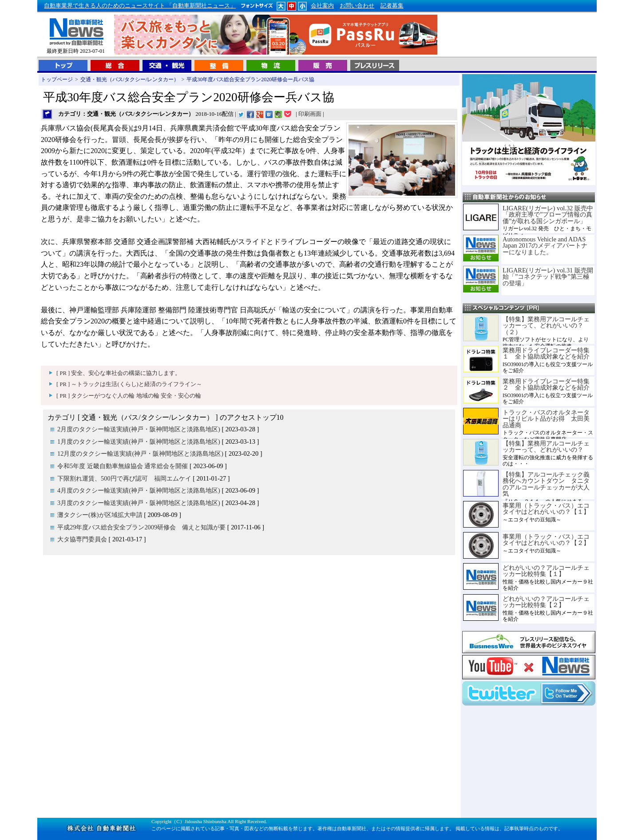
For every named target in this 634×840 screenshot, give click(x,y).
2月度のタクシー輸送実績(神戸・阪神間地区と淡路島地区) (139, 429)
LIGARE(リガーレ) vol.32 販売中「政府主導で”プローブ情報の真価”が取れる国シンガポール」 (548, 215)
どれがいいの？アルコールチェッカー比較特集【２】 (546, 602)
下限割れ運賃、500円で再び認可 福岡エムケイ (124, 478)
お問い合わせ (357, 6)
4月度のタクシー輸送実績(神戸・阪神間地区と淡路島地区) (139, 490)
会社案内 (322, 6)
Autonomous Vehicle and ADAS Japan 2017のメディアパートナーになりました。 (545, 246)
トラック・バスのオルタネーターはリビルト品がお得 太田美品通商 (546, 419)
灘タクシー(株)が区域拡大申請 (100, 515)
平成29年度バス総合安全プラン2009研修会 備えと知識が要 (141, 527)
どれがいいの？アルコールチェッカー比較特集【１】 (546, 571)
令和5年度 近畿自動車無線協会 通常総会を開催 (123, 466)
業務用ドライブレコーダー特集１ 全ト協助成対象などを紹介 (546, 353)
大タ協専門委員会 (82, 539)
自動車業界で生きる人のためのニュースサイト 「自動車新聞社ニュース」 (140, 6)
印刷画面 (310, 114)
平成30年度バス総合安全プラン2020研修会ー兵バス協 (250, 79)
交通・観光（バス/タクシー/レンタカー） (130, 79)
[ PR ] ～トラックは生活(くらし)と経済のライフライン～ (129, 384)
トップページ (57, 79)
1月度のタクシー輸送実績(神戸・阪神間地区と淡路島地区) (139, 442)
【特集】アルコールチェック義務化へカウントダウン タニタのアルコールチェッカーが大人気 (546, 484)
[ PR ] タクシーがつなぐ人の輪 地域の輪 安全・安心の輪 (129, 396)
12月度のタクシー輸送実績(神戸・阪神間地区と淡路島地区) (140, 454)
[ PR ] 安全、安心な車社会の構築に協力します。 (119, 373)
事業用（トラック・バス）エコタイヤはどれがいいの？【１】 (546, 509)
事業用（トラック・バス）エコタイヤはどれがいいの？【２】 (546, 540)
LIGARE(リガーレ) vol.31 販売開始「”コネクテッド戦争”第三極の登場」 (548, 277)
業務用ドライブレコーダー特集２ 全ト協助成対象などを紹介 (546, 384)
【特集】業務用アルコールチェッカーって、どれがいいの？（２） (546, 325)
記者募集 (392, 6)
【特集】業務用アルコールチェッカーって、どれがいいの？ (546, 446)
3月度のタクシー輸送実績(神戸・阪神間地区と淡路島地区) (139, 503)
